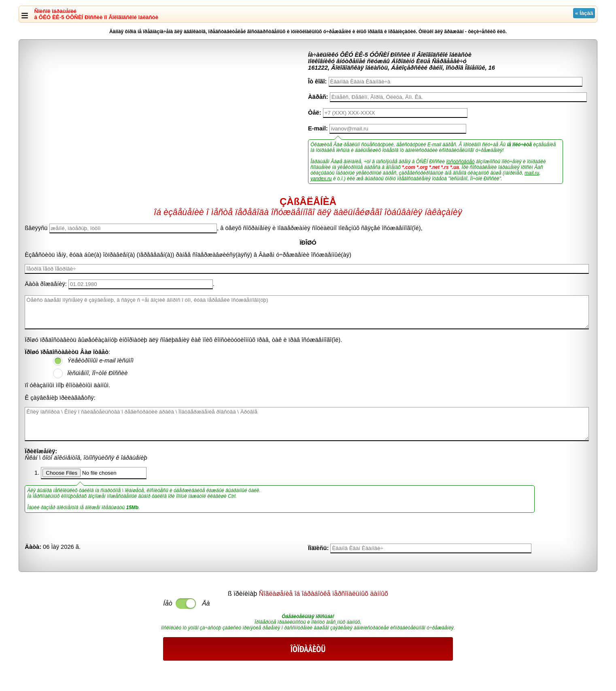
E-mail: (318, 128)
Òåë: (315, 113)
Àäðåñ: (318, 97)
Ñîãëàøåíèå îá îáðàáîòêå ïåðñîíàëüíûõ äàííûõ (324, 594)
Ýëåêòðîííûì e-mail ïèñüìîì (100, 360)
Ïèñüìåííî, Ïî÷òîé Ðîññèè (97, 373)
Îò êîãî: (317, 81)
